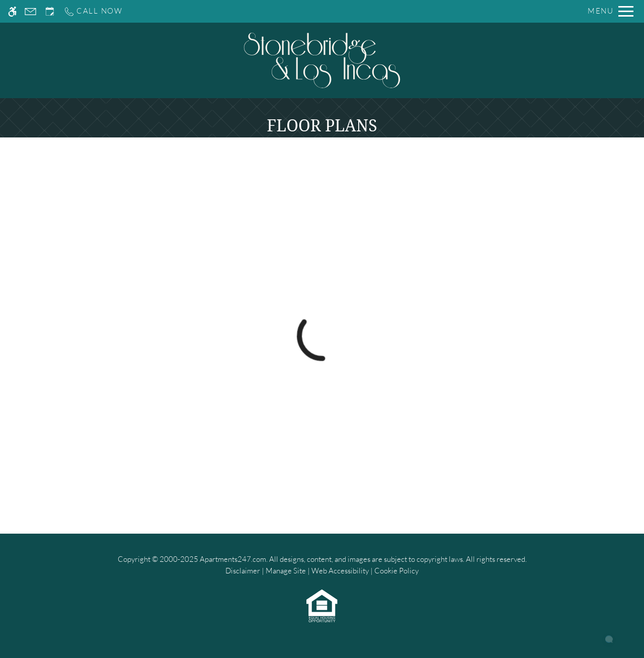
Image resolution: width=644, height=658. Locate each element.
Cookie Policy (396, 571)
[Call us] (93, 11)
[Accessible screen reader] (12, 11)
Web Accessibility (340, 571)
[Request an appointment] (50, 11)
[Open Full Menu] (611, 11)
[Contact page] (30, 11)
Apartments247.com (233, 559)
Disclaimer (243, 571)
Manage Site (286, 571)
